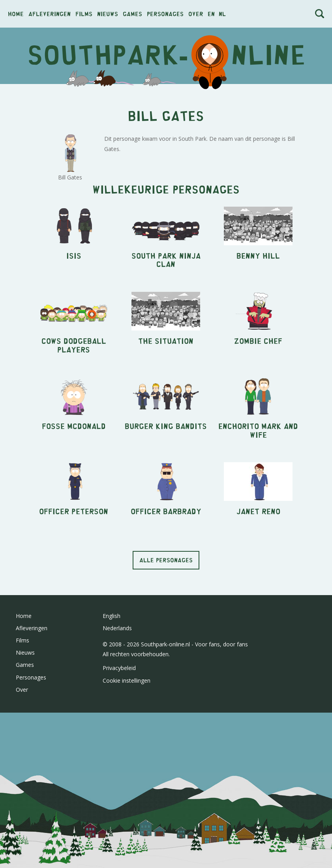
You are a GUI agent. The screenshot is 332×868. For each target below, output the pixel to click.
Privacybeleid (119, 668)
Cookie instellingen (127, 680)
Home (16, 14)
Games (132, 14)
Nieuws (108, 14)
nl (222, 14)
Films (84, 14)
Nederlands (117, 628)
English (112, 616)
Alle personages (166, 560)
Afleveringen (50, 14)
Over (196, 14)
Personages (165, 14)
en (211, 14)
